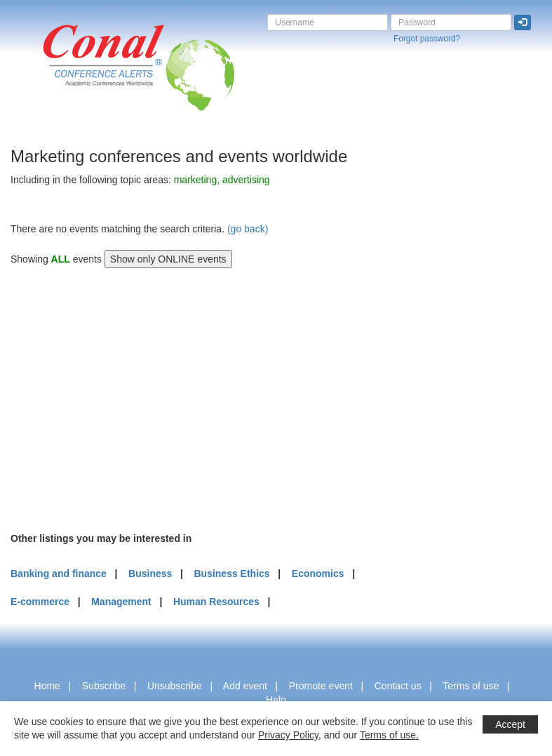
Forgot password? (427, 39)
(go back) (248, 229)
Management (121, 602)
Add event (245, 686)
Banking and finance (59, 573)
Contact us (398, 686)
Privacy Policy (288, 735)
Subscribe (104, 686)
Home (47, 686)
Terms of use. (389, 735)
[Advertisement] (116, 398)
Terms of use (471, 686)
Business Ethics (231, 573)
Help (276, 700)
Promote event (321, 686)
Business (150, 573)
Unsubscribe (175, 686)
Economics (318, 573)
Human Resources (216, 602)
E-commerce (40, 602)
